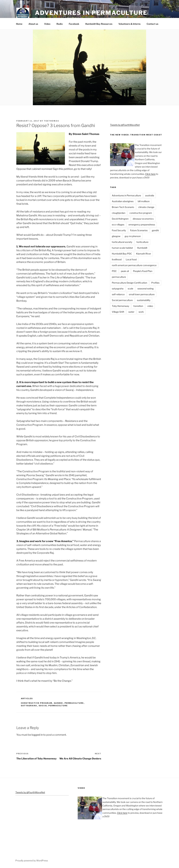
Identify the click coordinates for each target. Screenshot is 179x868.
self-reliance (118, 294)
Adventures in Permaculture (91, 13)
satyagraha (29, 706)
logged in (37, 735)
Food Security (119, 230)
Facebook (74, 24)
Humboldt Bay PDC (122, 254)
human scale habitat (122, 248)
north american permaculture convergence (134, 265)
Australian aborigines (123, 201)
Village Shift (118, 312)
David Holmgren (120, 219)
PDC (114, 271)
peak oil (125, 271)
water (131, 312)
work (141, 312)
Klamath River (144, 254)
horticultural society (122, 242)
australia (150, 195)
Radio (60, 24)
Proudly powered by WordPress (32, 860)
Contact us (152, 24)
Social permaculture (53, 706)
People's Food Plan (143, 271)
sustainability (144, 300)
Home (19, 24)
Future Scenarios (139, 230)
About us (33, 24)
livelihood (117, 259)
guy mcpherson (133, 236)
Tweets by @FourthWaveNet (125, 125)
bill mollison (144, 201)
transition (138, 306)
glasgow (116, 236)
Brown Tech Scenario (123, 207)
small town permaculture (142, 294)
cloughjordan (119, 213)
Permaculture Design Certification (129, 283)
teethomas (52, 121)
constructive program (37, 703)
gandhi (59, 703)
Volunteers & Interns (129, 24)
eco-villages (118, 225)
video (150, 306)
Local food (131, 259)
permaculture (74, 703)
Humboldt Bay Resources (99, 24)
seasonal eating (145, 288)
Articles (27, 699)
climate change (146, 207)
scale (130, 288)
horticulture (142, 242)
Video (47, 24)
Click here (150, 174)
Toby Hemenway (120, 306)
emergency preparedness (142, 225)
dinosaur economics (143, 219)
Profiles (155, 283)
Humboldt (142, 248)
